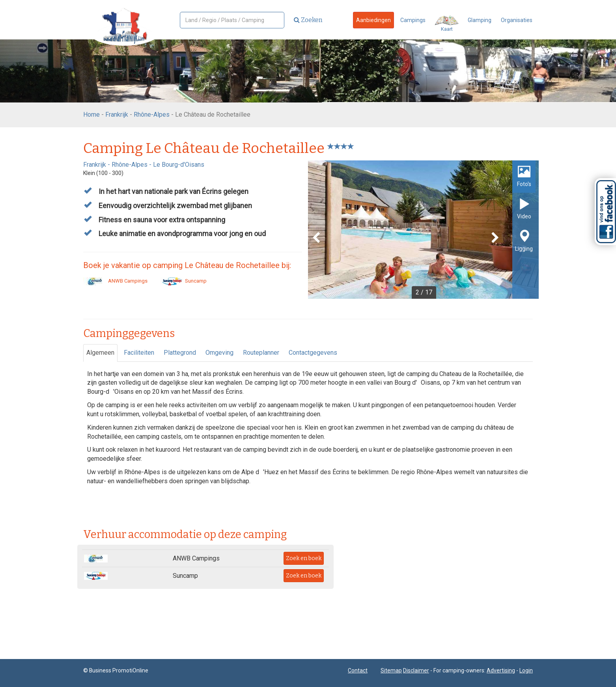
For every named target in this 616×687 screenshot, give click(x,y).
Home (91, 114)
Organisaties (517, 20)
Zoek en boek (304, 558)
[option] (423, 230)
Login (526, 670)
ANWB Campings (115, 281)
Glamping (480, 20)
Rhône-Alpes (152, 114)
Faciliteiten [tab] (139, 353)
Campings (413, 20)
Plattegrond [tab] (180, 353)
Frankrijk (117, 114)
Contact (358, 670)
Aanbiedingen (373, 20)
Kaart (447, 24)
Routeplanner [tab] (261, 353)
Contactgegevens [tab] (313, 353)
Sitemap (391, 670)
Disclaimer (416, 670)
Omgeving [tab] (219, 353)
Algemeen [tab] (100, 353)
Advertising (501, 670)
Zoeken (308, 20)
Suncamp (183, 281)
